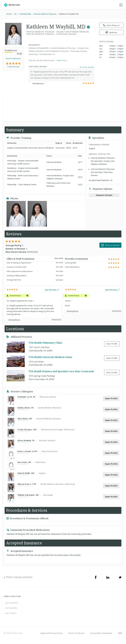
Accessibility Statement (101, 633)
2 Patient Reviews (13, 67)
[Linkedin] (108, 577)
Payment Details (104, 195)
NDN (120, 633)
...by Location (10, 613)
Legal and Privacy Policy (52, 633)
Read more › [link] (62, 60)
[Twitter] (120, 577)
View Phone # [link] (111, 25)
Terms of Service (76, 633)
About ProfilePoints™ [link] (13, 59)
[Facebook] (96, 577)
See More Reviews (87, 67)
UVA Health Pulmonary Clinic (45, 343)
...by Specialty (10, 608)
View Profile (112, 344)
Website (111, 32)
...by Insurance (11, 603)
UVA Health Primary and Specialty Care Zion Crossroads (61, 371)
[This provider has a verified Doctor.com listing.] (88, 27)
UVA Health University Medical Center (51, 357)
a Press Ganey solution (18, 577)
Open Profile (111, 398)
